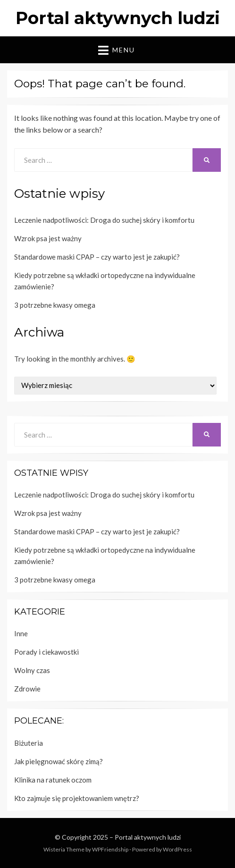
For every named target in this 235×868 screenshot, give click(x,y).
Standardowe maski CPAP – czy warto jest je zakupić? (97, 257)
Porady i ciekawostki (46, 652)
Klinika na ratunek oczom (53, 780)
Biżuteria (29, 743)
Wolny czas (32, 670)
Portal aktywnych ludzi (118, 18)
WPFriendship (110, 849)
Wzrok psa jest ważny (48, 238)
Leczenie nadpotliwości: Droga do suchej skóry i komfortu (104, 220)
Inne (21, 633)
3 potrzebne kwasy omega (55, 305)
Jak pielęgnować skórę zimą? (59, 761)
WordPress (177, 849)
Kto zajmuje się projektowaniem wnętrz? (77, 798)
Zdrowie (27, 689)
